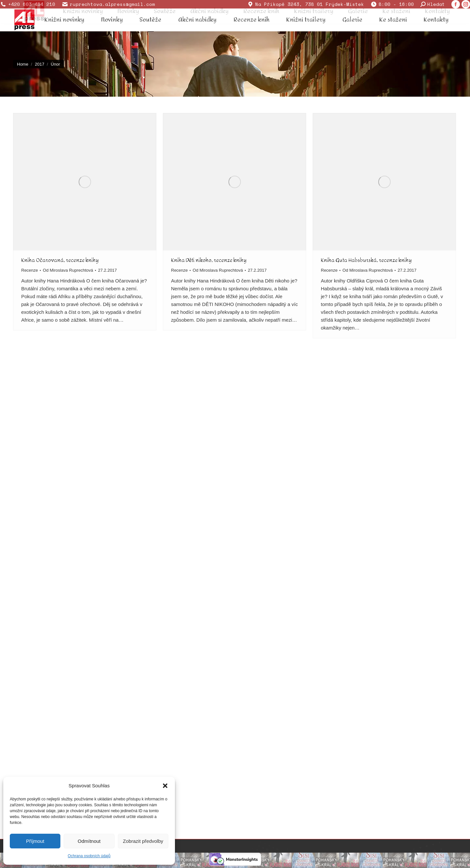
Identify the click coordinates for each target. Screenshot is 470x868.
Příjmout (35, 841)
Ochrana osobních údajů (89, 856)
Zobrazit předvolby (143, 841)
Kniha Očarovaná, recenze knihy (60, 260)
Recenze (30, 270)
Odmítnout (89, 841)
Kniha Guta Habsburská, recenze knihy (366, 260)
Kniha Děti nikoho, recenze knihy (209, 260)
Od (68, 270)
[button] (165, 786)
